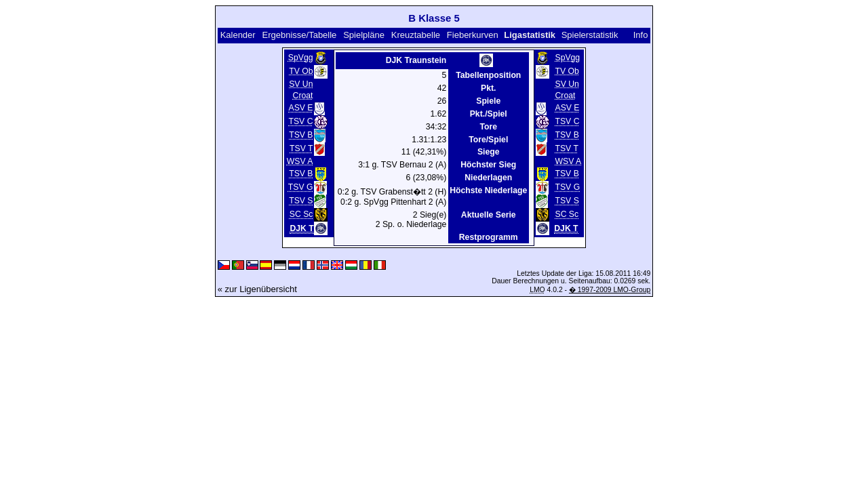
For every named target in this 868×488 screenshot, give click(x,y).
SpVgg (301, 58)
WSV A (300, 161)
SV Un (301, 84)
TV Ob (301, 71)
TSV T (301, 149)
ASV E (300, 108)
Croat (303, 96)
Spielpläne (364, 35)
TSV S (301, 201)
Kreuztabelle (416, 35)
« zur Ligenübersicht (257, 289)
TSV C (301, 122)
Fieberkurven (473, 35)
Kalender (238, 35)
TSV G (301, 188)
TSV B (301, 136)
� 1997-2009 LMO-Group (610, 290)
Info (641, 35)
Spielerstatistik (590, 35)
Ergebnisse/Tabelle (300, 35)
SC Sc (301, 215)
